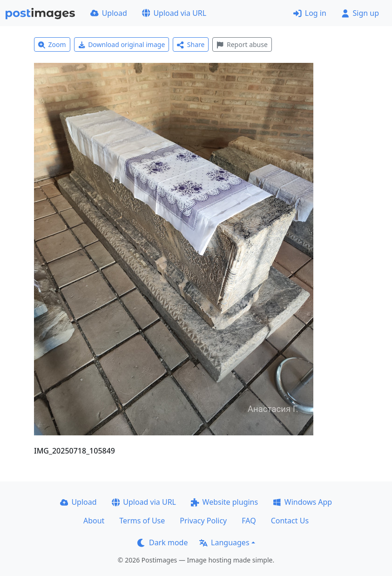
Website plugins (224, 502)
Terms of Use (142, 521)
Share (191, 44)
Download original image (122, 44)
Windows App (302, 502)
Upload (109, 13)
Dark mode (162, 542)
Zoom (52, 44)
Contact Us (290, 521)
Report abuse (242, 44)
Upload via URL (174, 13)
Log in (310, 13)
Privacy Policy (203, 521)
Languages (224, 542)
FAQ (249, 521)
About (94, 521)
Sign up (360, 13)
